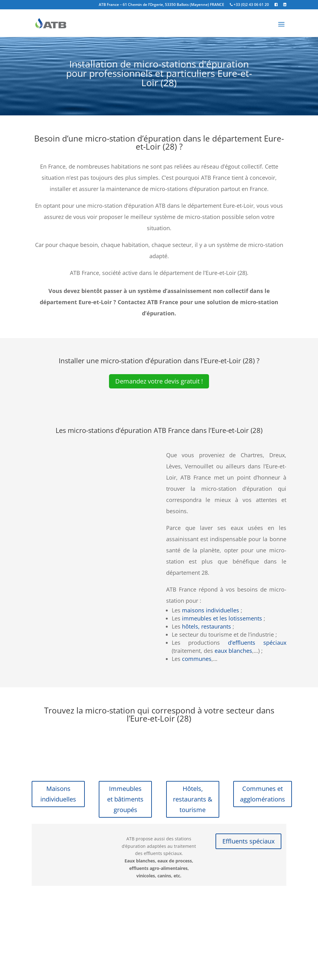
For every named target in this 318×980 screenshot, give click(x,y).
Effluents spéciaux (248, 841)
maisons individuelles (211, 610)
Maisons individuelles (58, 794)
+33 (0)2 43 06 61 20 (249, 5)
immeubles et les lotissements (222, 618)
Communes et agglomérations (263, 794)
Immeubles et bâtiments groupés (125, 799)
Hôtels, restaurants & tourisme (193, 799)
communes (197, 659)
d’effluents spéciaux (257, 643)
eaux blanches (233, 651)
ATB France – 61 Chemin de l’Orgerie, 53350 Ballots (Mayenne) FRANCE (161, 5)
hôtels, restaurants (207, 626)
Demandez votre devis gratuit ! (159, 381)
